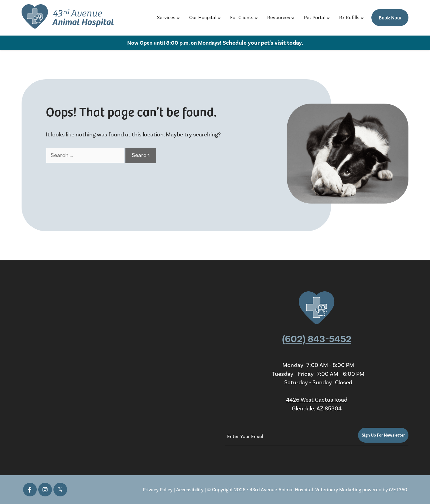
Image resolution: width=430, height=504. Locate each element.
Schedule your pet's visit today (262, 43)
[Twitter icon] (60, 490)
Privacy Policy (158, 490)
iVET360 (398, 490)
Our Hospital (203, 17)
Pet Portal (315, 17)
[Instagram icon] (45, 490)
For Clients (242, 17)
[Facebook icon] (30, 490)
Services (166, 17)
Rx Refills (349, 17)
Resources (279, 17)
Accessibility (190, 490)
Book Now (390, 17)
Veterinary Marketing (338, 490)
